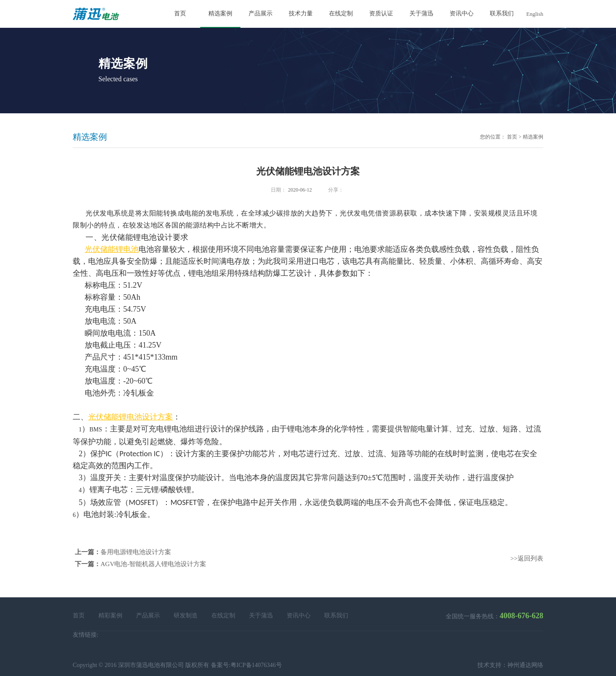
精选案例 (533, 137)
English (535, 14)
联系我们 (336, 615)
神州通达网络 (525, 665)
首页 (79, 615)
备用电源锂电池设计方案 (136, 552)
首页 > (514, 137)
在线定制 (223, 615)
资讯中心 (299, 615)
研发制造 (186, 615)
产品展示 (148, 615)
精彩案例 (110, 615)
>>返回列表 (527, 558)
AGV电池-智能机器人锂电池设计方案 (154, 564)
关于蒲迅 (261, 615)
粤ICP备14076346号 (256, 665)
